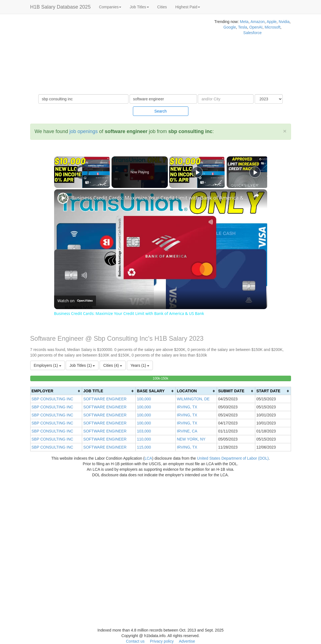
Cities (162, 7)
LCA (148, 458)
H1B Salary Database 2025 (60, 7)
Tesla (243, 27)
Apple (272, 22)
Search (160, 111)
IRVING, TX (187, 407)
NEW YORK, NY (191, 439)
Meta (244, 22)
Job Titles (139, 7)
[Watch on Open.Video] (75, 301)
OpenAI (256, 27)
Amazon (258, 22)
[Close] (285, 131)
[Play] (197, 172)
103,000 (144, 431)
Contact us (135, 641)
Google (230, 27)
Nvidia (284, 22)
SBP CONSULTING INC (52, 399)
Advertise (187, 641)
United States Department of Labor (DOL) (233, 458)
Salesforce (252, 33)
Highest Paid (188, 7)
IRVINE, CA (187, 431)
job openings (84, 131)
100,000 (144, 399)
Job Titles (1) (82, 365)
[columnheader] (56, 391)
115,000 (144, 447)
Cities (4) (113, 365)
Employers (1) (48, 365)
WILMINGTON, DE (193, 399)
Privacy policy (162, 641)
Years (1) (140, 365)
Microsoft (273, 27)
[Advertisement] (107, 55)
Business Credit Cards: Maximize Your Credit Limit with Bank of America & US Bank (160, 198)
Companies (110, 7)
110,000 (144, 439)
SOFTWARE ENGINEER (105, 399)
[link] (63, 198)
